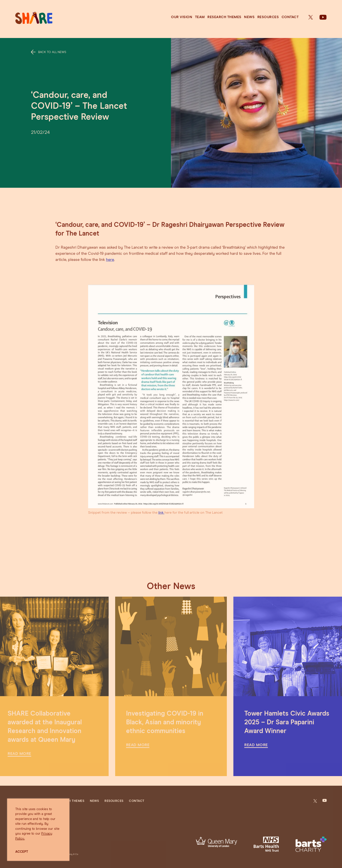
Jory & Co (73, 854)
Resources (268, 17)
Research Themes (224, 17)
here (110, 260)
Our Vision (182, 17)
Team (200, 17)
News (249, 17)
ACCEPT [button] (22, 852)
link (161, 513)
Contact (290, 17)
